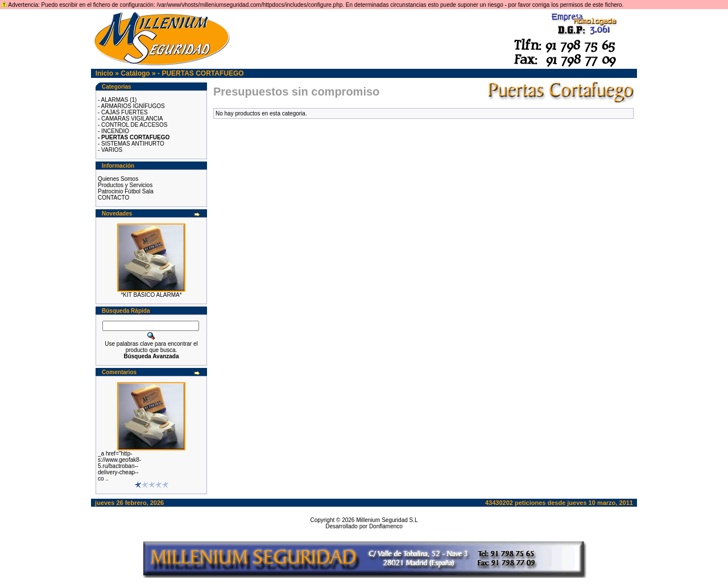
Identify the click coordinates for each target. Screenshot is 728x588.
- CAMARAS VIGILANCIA (130, 119)
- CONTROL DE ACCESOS (133, 125)
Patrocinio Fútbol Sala (126, 191)
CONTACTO (113, 198)
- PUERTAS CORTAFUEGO (201, 73)
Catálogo (135, 73)
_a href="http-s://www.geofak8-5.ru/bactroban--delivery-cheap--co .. (119, 466)
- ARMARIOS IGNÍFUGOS (131, 106)
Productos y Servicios (125, 185)
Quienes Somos (118, 179)
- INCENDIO (113, 131)
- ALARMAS (113, 100)
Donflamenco (386, 526)
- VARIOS (110, 150)
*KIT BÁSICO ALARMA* (151, 295)
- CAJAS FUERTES (123, 112)
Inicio (104, 73)
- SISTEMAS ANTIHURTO (131, 144)
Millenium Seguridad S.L (387, 520)
